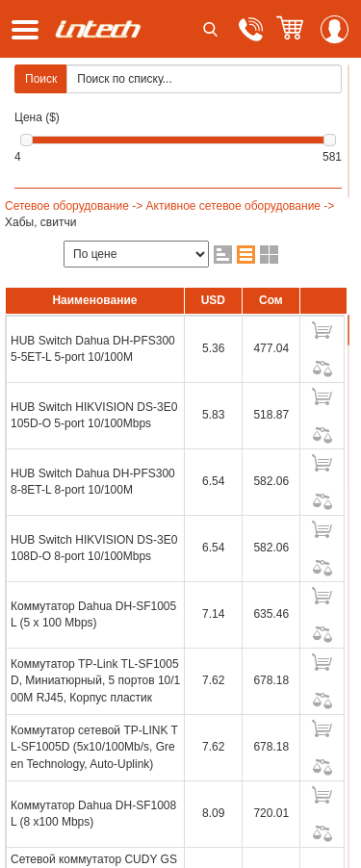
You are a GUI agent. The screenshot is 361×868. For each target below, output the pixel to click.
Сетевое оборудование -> (74, 206)
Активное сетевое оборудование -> (241, 206)
